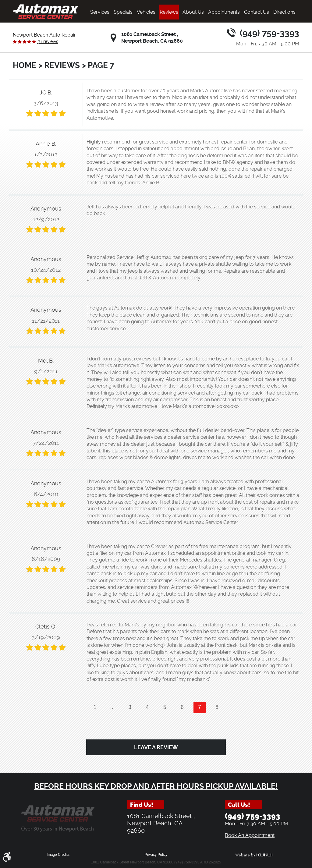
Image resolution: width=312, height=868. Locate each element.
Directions (284, 12)
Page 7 (101, 65)
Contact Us (257, 12)
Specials (123, 12)
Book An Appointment (250, 835)
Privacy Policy (156, 855)
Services (100, 12)
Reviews (169, 12)
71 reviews (48, 41)
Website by (254, 855)
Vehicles (146, 12)
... (113, 707)
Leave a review (156, 747)
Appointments (224, 12)
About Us (193, 12)
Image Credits (58, 855)
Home (25, 65)
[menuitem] (100, 12)
